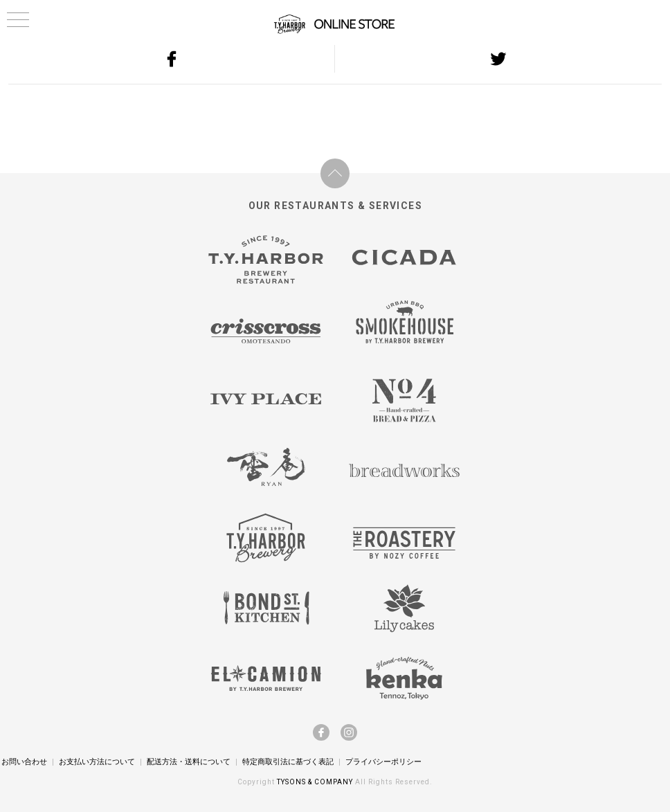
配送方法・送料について (189, 761)
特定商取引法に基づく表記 (288, 761)
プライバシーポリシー (383, 761)
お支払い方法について (97, 761)
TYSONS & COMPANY (316, 782)
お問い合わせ (24, 761)
